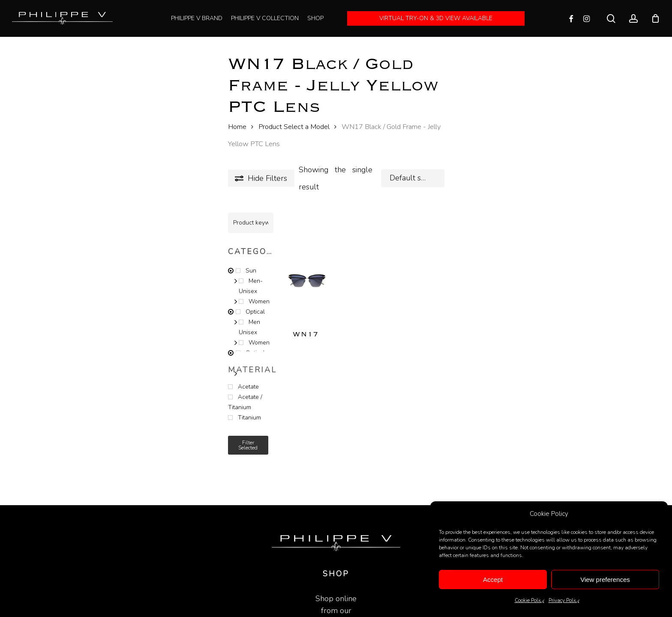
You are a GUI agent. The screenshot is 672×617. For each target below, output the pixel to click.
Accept (493, 580)
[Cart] (655, 18)
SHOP (336, 566)
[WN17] (307, 271)
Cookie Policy (529, 600)
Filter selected (248, 445)
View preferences (605, 580)
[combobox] (412, 178)
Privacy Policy (564, 600)
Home (237, 127)
